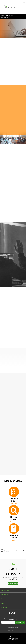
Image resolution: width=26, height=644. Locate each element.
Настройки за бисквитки (13, 642)
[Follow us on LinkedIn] (13, 631)
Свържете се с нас (13, 583)
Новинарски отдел (7, 599)
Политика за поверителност (13, 641)
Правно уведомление (13, 638)
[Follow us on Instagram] (20, 631)
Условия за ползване (13, 640)
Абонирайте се (20, 622)
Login (14, 540)
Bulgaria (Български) (18, 8)
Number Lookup (14, 522)
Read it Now (14, 503)
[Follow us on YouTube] (9, 631)
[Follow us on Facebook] (5, 631)
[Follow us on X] (16, 631)
